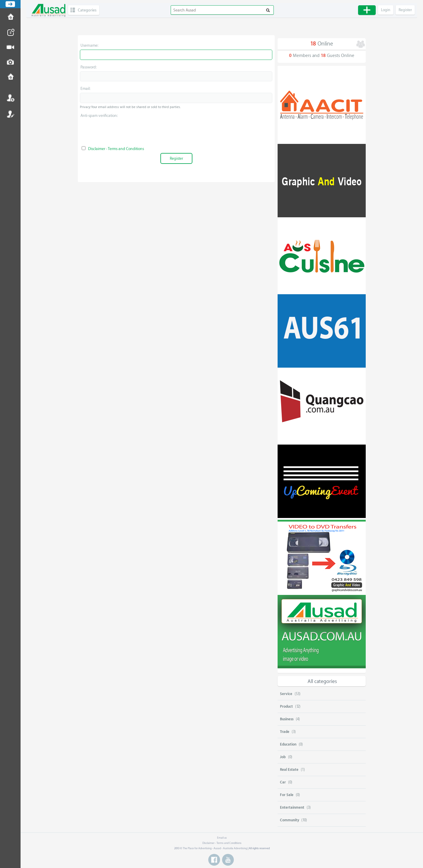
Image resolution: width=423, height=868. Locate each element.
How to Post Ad (10, 17)
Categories (87, 10)
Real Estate (289, 770)
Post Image (10, 62)
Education (288, 744)
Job (283, 757)
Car (283, 782)
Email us (222, 838)
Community (289, 820)
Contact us (10, 77)
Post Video (10, 47)
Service (286, 694)
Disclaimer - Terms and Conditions (116, 149)
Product (286, 706)
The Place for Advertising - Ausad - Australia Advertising (215, 848)
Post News (10, 32)
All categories (322, 681)
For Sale (287, 795)
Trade (285, 732)
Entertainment (292, 808)
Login (10, 98)
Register (10, 114)
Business (287, 719)
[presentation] (176, 131)
